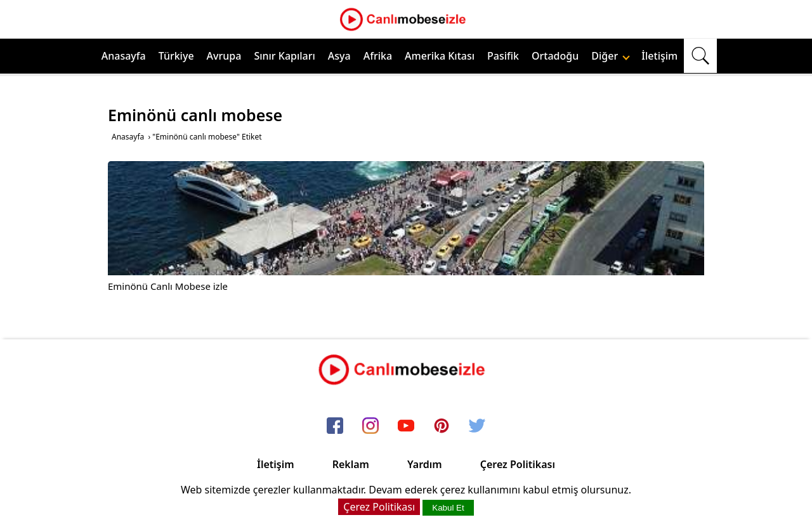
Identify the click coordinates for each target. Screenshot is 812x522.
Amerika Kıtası (440, 56)
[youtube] (406, 426)
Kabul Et (448, 508)
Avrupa (224, 56)
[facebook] (335, 426)
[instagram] (370, 426)
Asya (339, 56)
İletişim (659, 56)
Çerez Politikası (518, 464)
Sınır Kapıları (284, 56)
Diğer (611, 56)
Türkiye (176, 56)
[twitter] (477, 426)
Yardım (425, 464)
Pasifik (503, 56)
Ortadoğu (555, 56)
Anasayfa (124, 56)
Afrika (378, 56)
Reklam (351, 464)
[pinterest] (442, 426)
